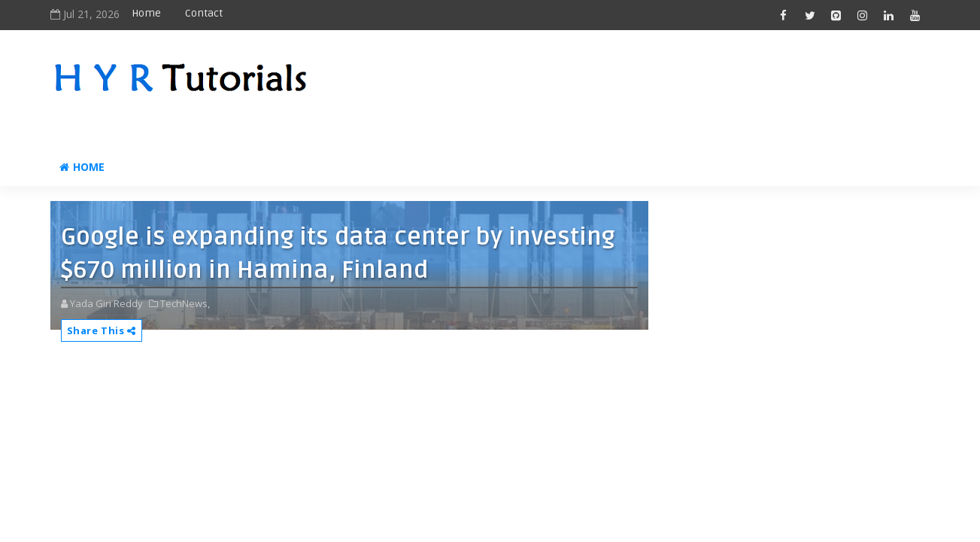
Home (146, 13)
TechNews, (185, 303)
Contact (204, 13)
